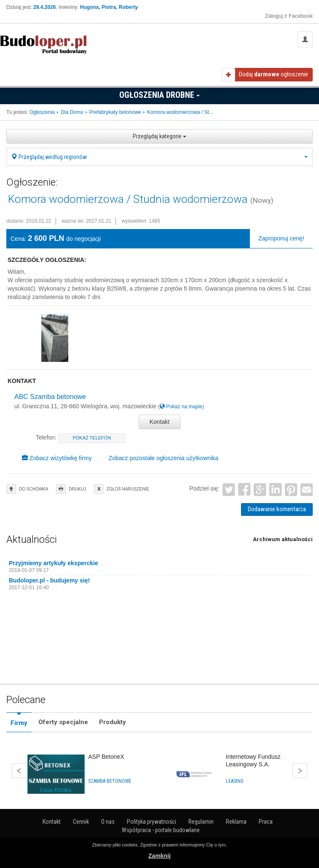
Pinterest (291, 490)
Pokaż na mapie (181, 407)
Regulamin (201, 822)
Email (307, 490)
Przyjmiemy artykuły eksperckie (54, 563)
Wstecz (19, 771)
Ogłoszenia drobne (159, 95)
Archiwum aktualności (283, 539)
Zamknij (159, 856)
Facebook (245, 490)
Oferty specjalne (63, 722)
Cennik (81, 822)
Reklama (236, 822)
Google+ (260, 490)
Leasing (235, 781)
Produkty (113, 722)
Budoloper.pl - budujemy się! (49, 580)
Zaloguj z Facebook (289, 16)
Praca (266, 822)
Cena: (18, 239)
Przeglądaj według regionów (159, 157)
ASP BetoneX (106, 757)
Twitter (229, 490)
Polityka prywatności (151, 822)
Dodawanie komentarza (277, 509)
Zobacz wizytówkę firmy (57, 458)
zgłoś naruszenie (128, 489)
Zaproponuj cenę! (281, 238)
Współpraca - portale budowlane (161, 830)
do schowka (34, 489)
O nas (108, 822)
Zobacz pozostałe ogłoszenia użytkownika (164, 458)
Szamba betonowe (110, 781)
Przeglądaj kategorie (159, 136)
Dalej (300, 771)
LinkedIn (275, 490)
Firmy (19, 723)
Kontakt (159, 422)
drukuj (77, 489)
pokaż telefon (92, 438)
